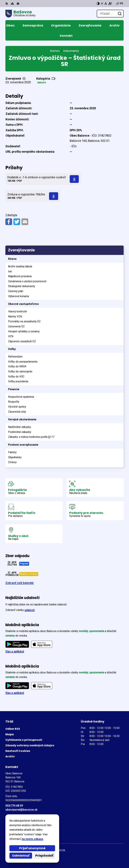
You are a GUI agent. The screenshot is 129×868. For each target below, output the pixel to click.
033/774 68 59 (14, 806)
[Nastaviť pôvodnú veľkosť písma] (106, 4)
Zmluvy (42, 83)
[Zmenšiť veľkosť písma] (102, 4)
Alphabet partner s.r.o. (51, 850)
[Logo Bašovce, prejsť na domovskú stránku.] (20, 14)
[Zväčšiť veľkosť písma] (110, 4)
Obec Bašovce (45, 855)
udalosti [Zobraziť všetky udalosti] (30, 610)
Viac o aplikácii (15, 651)
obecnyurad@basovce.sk (21, 810)
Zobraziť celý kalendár (20, 583)
